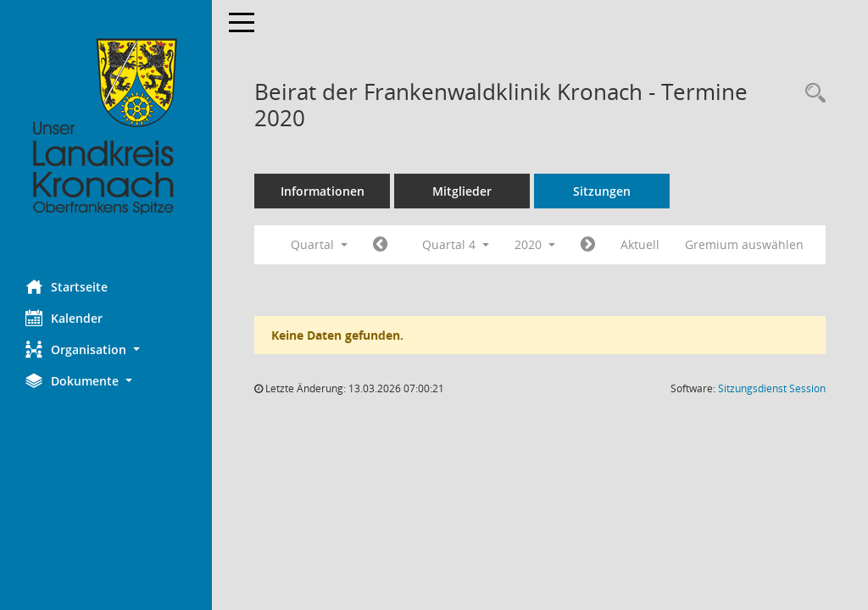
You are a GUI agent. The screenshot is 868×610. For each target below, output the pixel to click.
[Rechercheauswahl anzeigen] (811, 94)
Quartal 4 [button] (456, 244)
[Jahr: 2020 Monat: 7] (380, 245)
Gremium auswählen (744, 244)
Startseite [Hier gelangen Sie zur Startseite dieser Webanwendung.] (67, 286)
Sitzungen (602, 191)
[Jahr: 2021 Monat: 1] (588, 245)
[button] (106, 349)
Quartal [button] (319, 244)
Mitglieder (462, 191)
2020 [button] (535, 244)
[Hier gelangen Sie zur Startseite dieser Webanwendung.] (106, 127)
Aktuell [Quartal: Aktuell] (640, 244)
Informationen (323, 191)
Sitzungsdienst (772, 388)
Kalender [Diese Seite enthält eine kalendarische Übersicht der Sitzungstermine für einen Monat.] (64, 318)
